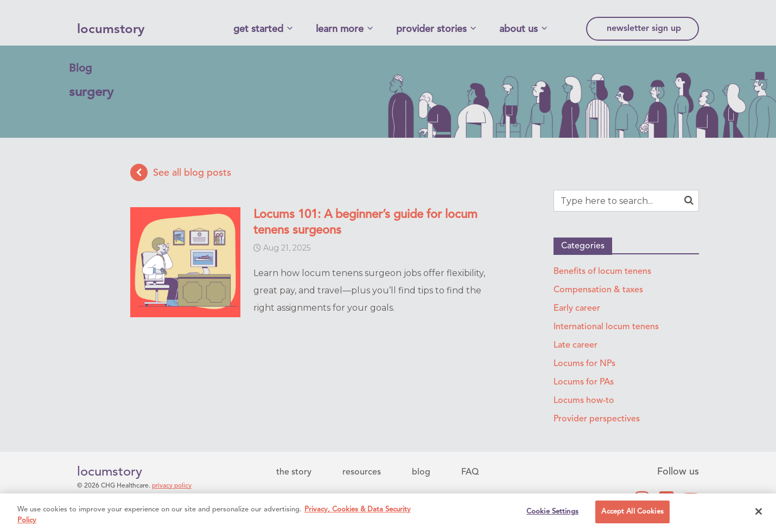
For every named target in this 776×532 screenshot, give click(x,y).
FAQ (470, 472)
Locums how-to (584, 401)
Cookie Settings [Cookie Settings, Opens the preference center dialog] (552, 512)
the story (294, 472)
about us (519, 29)
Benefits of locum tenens (602, 272)
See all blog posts (181, 172)
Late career (575, 345)
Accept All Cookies (632, 512)
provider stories (431, 29)
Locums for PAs (584, 382)
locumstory (111, 30)
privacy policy (172, 486)
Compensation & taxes (598, 290)
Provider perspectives (597, 419)
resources (362, 472)
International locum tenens (606, 327)
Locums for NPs (584, 364)
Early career (577, 309)
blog (421, 472)
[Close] (759, 511)
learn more (340, 29)
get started (258, 29)
